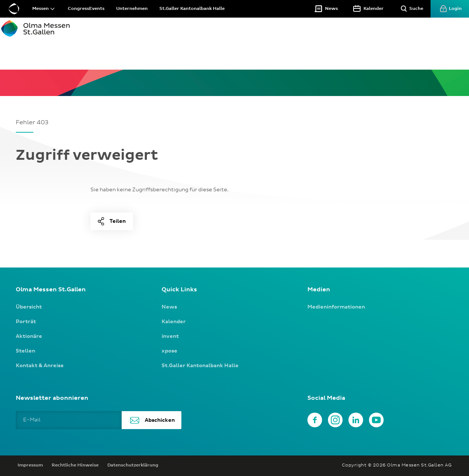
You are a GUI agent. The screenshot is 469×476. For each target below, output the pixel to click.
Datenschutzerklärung (133, 465)
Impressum (30, 465)
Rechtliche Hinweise (75, 465)
